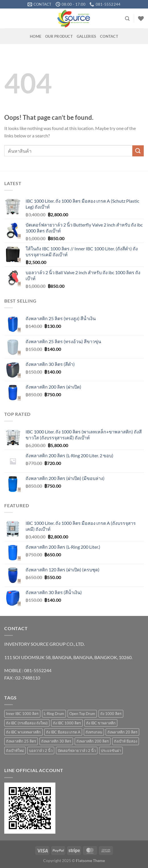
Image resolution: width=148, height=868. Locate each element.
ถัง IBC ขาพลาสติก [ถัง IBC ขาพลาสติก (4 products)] (101, 723)
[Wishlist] (141, 18)
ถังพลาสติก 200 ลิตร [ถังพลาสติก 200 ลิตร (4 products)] (93, 741)
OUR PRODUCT (59, 36)
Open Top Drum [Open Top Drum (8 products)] (82, 714)
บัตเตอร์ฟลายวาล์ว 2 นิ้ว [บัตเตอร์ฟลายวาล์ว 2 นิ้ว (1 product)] (77, 750)
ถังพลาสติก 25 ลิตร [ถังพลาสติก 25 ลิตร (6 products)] (21, 741)
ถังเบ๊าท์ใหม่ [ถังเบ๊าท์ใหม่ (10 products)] (15, 750)
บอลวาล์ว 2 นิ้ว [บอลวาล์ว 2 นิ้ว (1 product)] (41, 750)
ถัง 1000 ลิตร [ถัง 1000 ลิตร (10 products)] (111, 714)
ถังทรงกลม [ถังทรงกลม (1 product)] (94, 732)
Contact (109, 36)
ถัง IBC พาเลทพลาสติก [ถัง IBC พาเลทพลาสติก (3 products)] (23, 732)
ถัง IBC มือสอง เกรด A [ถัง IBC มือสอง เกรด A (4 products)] (63, 732)
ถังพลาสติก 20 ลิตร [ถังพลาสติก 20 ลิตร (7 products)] (122, 732)
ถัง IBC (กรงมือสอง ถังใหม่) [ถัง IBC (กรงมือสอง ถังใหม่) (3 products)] (27, 723)
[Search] (127, 19)
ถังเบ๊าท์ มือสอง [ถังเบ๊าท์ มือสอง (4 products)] (126, 741)
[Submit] (138, 151)
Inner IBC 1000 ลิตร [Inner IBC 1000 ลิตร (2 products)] (22, 714)
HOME (36, 36)
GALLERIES (86, 36)
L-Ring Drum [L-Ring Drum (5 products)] (54, 714)
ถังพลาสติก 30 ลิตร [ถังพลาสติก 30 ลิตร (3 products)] (56, 741)
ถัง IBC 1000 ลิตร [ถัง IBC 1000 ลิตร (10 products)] (67, 723)
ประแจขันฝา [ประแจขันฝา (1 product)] (111, 750)
